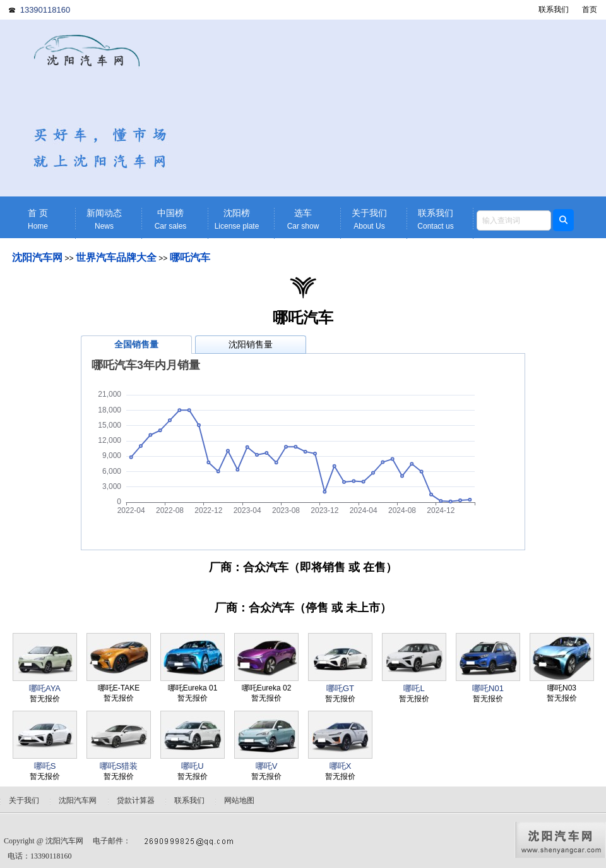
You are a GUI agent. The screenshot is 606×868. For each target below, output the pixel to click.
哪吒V (267, 766)
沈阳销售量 (251, 344)
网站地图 (239, 800)
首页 (590, 9)
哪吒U (192, 766)
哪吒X (341, 766)
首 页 (38, 220)
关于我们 (369, 220)
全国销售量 (136, 344)
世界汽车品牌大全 (116, 257)
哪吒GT (340, 688)
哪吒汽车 (190, 257)
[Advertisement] (401, 108)
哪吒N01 (488, 688)
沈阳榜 (237, 220)
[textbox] (514, 220)
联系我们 (554, 9)
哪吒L (414, 688)
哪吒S (45, 766)
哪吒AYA (45, 688)
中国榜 (170, 220)
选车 (303, 220)
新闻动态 (104, 220)
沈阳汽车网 (37, 257)
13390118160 (45, 10)
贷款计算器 (136, 800)
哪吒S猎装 (119, 766)
